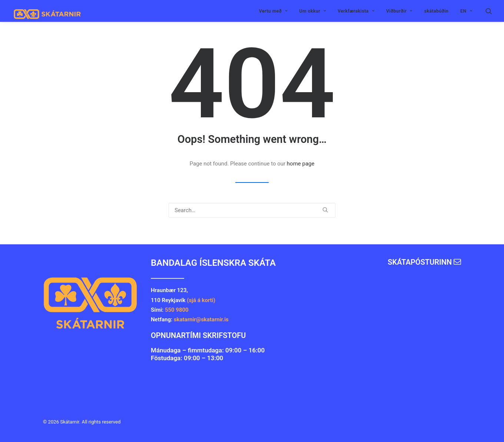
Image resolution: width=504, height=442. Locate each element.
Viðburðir (399, 11)
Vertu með (273, 11)
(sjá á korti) (201, 300)
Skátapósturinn (424, 262)
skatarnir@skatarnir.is (202, 319)
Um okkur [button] (313, 11)
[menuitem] (273, 11)
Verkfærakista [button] (356, 11)
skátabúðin (437, 11)
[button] (489, 11)
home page (301, 164)
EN (466, 11)
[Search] (252, 210)
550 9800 (177, 310)
